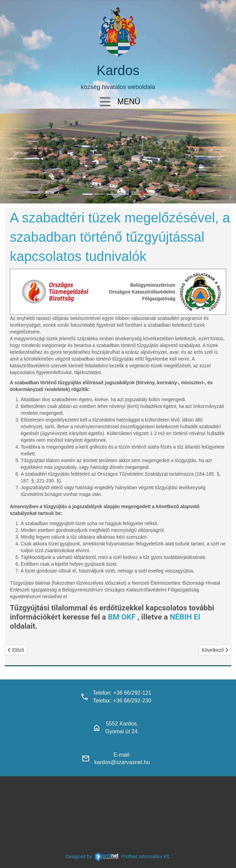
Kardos (118, 70)
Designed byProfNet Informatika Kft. (118, 856)
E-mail (121, 755)
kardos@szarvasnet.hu (122, 762)
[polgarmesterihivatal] (124, 194)
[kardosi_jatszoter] (112, 194)
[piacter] (136, 194)
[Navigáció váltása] (105, 102)
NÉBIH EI (185, 617)
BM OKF (122, 617)
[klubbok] (149, 194)
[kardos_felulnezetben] (87, 194)
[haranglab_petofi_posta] (100, 194)
